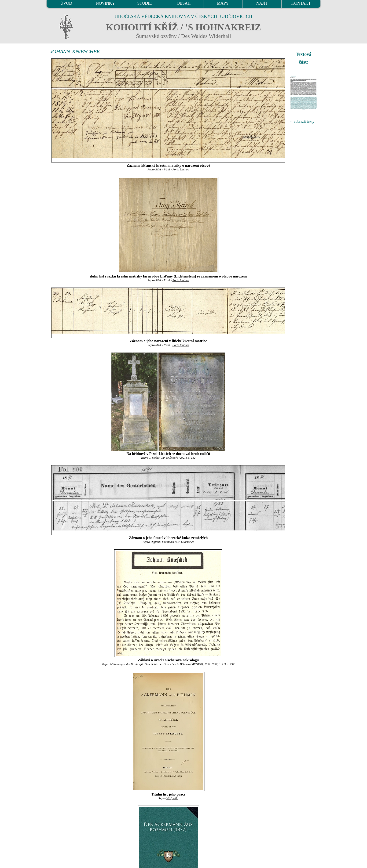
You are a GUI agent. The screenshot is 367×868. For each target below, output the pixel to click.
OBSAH (184, 3)
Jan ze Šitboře (170, 458)
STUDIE (145, 3)
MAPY (223, 3)
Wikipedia (172, 798)
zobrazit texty (304, 121)
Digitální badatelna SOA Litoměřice (172, 542)
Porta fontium (181, 169)
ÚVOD (66, 3)
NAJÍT (262, 3)
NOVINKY (105, 3)
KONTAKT (301, 3)
